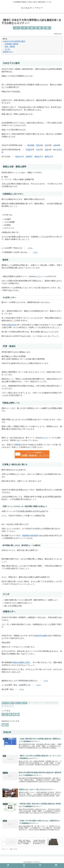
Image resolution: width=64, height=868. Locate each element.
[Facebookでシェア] (24, 28)
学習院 (28, 150)
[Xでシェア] (16, 28)
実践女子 (38, 157)
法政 (46, 150)
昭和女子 (48, 157)
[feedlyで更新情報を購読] (3, 725)
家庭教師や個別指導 (30, 536)
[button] (48, 28)
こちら (30, 248)
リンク (38, 276)
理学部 (56, 703)
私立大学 (10, 706)
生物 (55, 145)
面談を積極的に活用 (21, 662)
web (20, 685)
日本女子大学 (41, 703)
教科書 (18, 445)
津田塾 (28, 157)
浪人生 (18, 703)
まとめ (7, 49)
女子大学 (32, 703)
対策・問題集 (10, 47)
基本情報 (31, 145)
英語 (38, 145)
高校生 (24, 703)
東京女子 (19, 157)
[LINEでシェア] (40, 28)
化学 (46, 145)
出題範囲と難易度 (11, 44)
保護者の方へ (8, 52)
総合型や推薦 (41, 636)
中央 (38, 150)
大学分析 (5, 703)
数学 (12, 703)
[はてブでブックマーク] (32, 28)
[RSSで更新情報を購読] (7, 725)
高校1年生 (12, 325)
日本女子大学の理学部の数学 (14, 41)
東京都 (49, 703)
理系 (4, 706)
